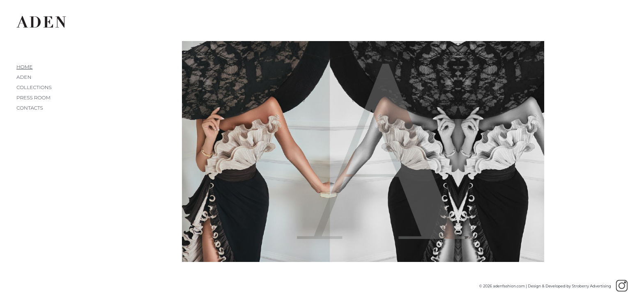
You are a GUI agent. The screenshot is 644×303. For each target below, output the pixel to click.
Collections (34, 87)
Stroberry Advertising (591, 286)
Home (24, 67)
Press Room (33, 98)
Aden (24, 77)
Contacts (30, 108)
